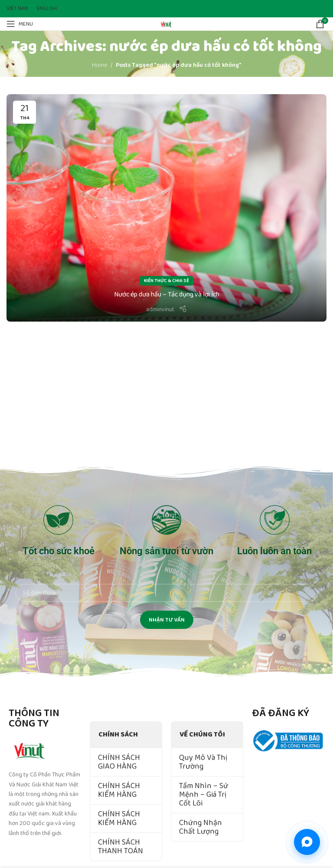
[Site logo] (166, 23)
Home (100, 65)
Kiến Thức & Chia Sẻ (166, 281)
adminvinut (160, 309)
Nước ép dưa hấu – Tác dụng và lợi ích (167, 294)
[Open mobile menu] (20, 24)
